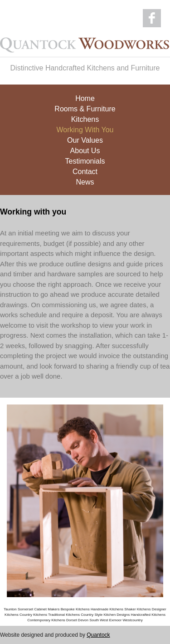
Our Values (85, 138)
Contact (85, 170)
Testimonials (85, 159)
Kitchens (85, 117)
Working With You (85, 128)
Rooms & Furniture (85, 107)
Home (85, 97)
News (85, 180)
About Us (85, 149)
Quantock (98, 635)
